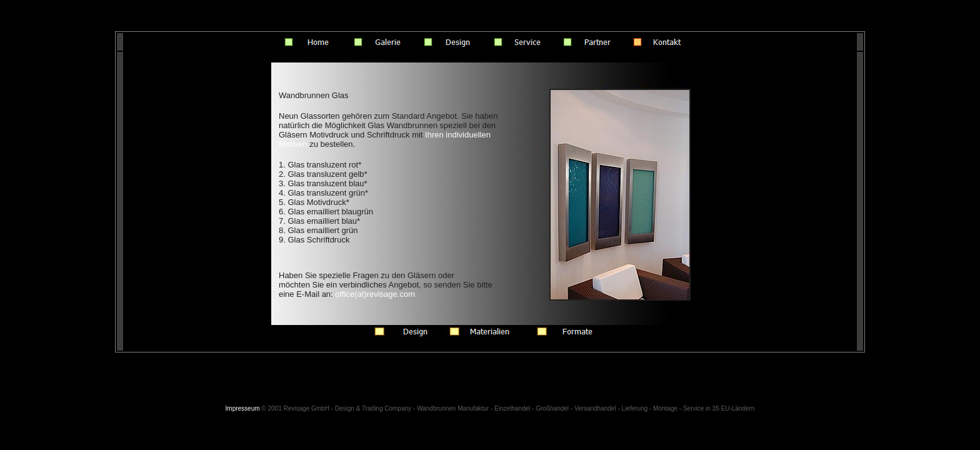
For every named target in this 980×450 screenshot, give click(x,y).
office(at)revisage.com (375, 294)
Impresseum (243, 408)
